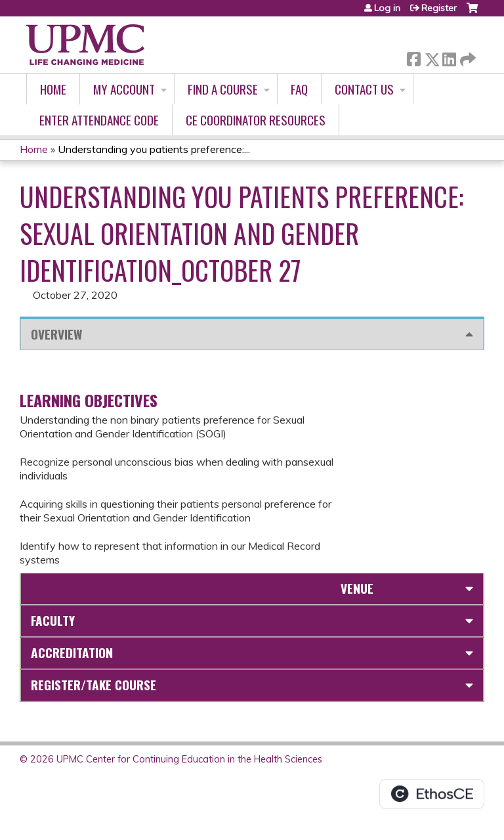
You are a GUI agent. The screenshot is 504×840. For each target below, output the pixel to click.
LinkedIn (449, 57)
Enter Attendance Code (99, 120)
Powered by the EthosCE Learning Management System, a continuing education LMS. (432, 794)
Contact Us (364, 89)
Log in (387, 8)
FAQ (299, 89)
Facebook (413, 57)
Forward (467, 57)
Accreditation (72, 652)
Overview (56, 334)
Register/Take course (94, 685)
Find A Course (223, 89)
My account (124, 89)
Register (439, 8)
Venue (357, 588)
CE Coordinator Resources (256, 120)
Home (53, 89)
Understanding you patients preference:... (154, 149)
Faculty (53, 620)
